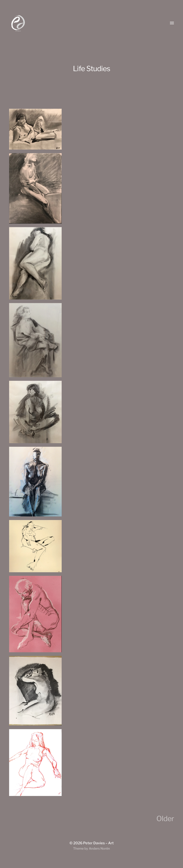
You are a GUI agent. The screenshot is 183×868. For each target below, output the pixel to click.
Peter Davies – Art (98, 843)
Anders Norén (99, 848)
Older (165, 819)
